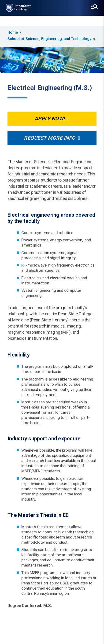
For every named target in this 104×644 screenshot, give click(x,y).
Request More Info (50, 138)
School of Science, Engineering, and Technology (49, 39)
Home (13, 32)
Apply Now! (50, 119)
